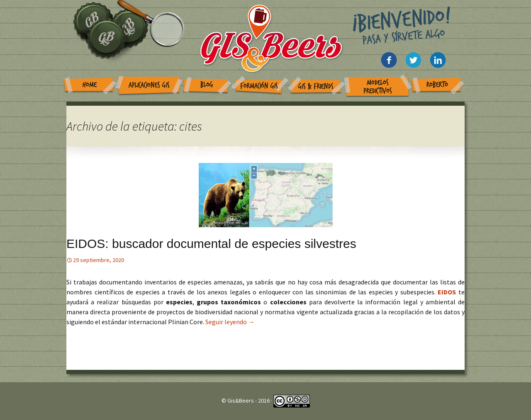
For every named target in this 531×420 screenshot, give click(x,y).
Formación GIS (259, 86)
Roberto (437, 85)
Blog (207, 85)
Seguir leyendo (230, 322)
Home (90, 85)
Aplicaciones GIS (149, 85)
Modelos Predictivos (378, 87)
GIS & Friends (316, 86)
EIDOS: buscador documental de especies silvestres (211, 244)
